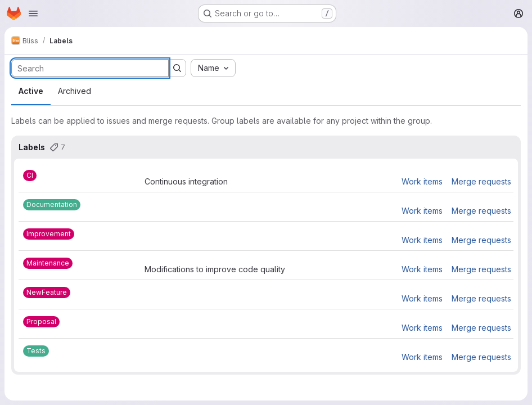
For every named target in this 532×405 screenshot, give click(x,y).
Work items (422, 181)
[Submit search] (177, 68)
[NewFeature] (47, 292)
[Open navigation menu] (33, 13)
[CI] (30, 175)
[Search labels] (90, 68)
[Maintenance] (48, 263)
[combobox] (213, 68)
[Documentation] (52, 205)
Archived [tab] (75, 91)
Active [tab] (31, 91)
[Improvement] (49, 234)
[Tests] (36, 351)
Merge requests (481, 181)
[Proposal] (41, 322)
